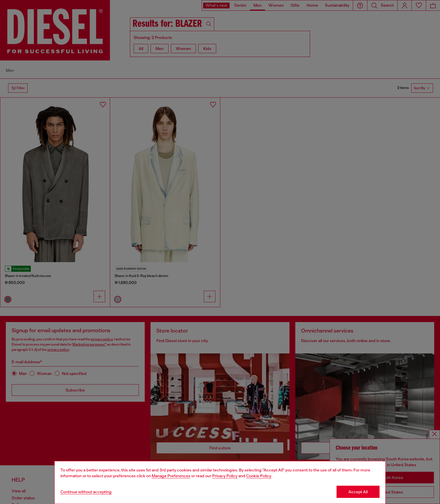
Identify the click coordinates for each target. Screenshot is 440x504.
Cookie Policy (259, 476)
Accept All (358, 492)
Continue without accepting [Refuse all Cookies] (86, 492)
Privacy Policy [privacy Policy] (225, 476)
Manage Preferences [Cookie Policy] (171, 476)
